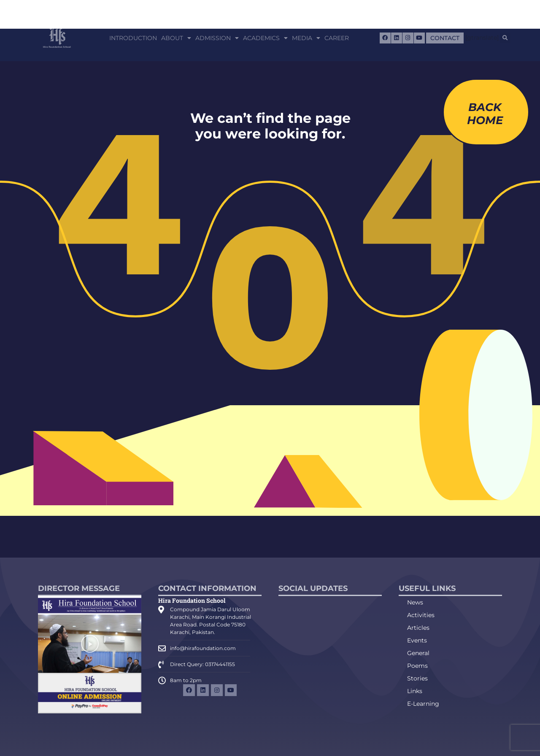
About (176, 38)
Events (417, 640)
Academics (265, 38)
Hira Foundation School (192, 600)
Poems (417, 666)
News (415, 602)
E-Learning (423, 704)
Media (306, 38)
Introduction (133, 38)
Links (415, 691)
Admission (217, 38)
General (418, 653)
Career (337, 38)
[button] (505, 38)
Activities (421, 615)
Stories (417, 678)
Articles (418, 628)
